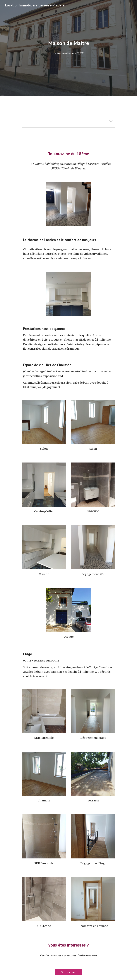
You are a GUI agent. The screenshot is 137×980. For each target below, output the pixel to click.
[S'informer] (68, 972)
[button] (111, 121)
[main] (68, 43)
